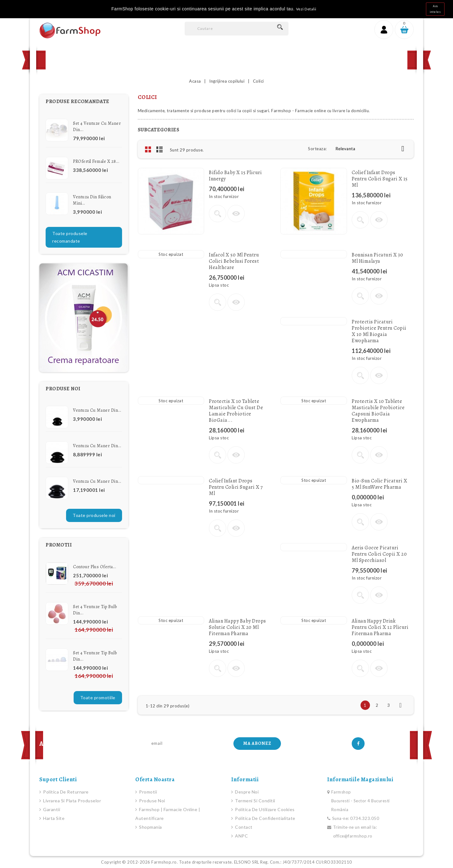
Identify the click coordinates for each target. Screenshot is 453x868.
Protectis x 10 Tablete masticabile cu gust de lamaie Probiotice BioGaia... (236, 411)
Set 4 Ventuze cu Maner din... (97, 126)
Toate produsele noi (94, 515)
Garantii (51, 809)
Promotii (176, 60)
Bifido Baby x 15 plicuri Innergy (235, 176)
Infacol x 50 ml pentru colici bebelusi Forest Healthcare (234, 261)
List (159, 149)
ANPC (241, 836)
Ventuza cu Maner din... (97, 410)
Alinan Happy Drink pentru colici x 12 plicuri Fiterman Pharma (380, 627)
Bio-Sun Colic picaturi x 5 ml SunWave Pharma (379, 484)
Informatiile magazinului (360, 779)
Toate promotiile (98, 698)
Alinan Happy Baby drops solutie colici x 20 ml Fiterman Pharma (238, 627)
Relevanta (372, 149)
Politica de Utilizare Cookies (264, 809)
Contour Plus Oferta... (95, 567)
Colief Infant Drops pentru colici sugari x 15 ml (380, 179)
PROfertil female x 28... (96, 161)
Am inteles (435, 9)
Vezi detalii (218, 214)
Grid (148, 149)
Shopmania (150, 827)
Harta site (53, 818)
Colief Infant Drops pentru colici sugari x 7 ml (236, 487)
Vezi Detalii (306, 9)
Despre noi (246, 792)
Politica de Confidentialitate (265, 818)
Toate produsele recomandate (70, 237)
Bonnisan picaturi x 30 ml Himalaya (377, 258)
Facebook (358, 744)
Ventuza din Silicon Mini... (92, 200)
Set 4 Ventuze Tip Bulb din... (95, 610)
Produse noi (152, 801)
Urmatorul (400, 705)
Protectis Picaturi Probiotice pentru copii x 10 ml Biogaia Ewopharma (379, 331)
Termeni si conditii (255, 801)
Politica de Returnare (65, 792)
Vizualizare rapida (236, 214)
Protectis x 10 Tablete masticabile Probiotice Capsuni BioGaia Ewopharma (378, 411)
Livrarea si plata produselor (72, 801)
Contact (213, 60)
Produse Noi (135, 60)
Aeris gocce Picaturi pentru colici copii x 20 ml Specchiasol (379, 554)
